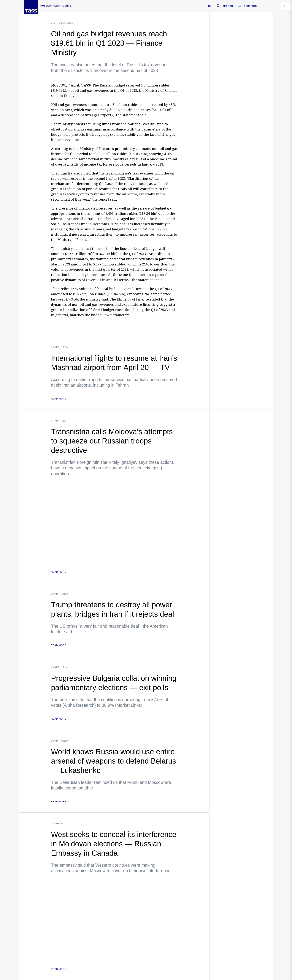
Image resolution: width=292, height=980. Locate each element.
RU (210, 6)
